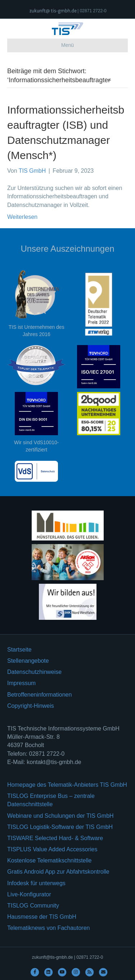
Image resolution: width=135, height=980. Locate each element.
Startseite (19, 650)
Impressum (21, 683)
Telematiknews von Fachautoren (48, 928)
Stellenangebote (28, 661)
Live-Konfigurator (29, 894)
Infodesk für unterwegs (36, 883)
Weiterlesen (22, 217)
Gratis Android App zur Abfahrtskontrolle (58, 872)
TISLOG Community (33, 906)
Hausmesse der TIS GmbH (42, 917)
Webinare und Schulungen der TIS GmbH (60, 816)
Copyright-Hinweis (31, 706)
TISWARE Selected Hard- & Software (55, 838)
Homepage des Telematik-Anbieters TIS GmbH (67, 785)
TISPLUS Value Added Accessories (52, 849)
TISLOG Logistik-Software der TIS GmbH (60, 827)
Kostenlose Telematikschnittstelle (49, 860)
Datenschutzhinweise (34, 672)
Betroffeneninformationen (39, 695)
